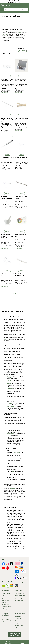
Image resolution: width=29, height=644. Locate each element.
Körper (3, 597)
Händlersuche (18, 616)
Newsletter (21, 642)
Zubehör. (19, 33)
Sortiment (6, 339)
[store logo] (6, 6)
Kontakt (8, 642)
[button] (13, 59)
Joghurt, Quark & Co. (7, 608)
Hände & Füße (5, 601)
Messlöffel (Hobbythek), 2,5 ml (6, 197)
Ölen (13, 471)
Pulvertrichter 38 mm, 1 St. (7, 275)
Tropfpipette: (10, 377)
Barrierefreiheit (18, 618)
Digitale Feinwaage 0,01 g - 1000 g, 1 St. (21, 80)
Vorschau (7, 76)
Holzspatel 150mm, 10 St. (21, 119)
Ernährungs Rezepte (7, 606)
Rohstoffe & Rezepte (19, 593)
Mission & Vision (19, 622)
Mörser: (9, 384)
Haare (3, 599)
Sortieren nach (22, 48)
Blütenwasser (17, 452)
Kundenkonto (5, 618)
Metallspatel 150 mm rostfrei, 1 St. (21, 197)
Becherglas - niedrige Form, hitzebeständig (7, 80)
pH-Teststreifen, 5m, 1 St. (21, 235)
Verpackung (16, 321)
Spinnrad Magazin (19, 626)
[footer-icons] (4, 564)
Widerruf (4, 622)
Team (16, 620)
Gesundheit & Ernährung (20, 595)
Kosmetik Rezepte (6, 593)
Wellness (4, 603)
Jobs (16, 627)
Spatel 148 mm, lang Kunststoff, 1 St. (21, 275)
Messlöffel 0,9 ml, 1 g (21, 158)
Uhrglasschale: (11, 407)
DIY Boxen (17, 597)
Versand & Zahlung (6, 620)
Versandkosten (4, 93)
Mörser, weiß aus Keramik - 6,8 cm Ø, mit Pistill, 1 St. (7, 236)
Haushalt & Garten (19, 601)
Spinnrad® (4, 34)
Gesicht (4, 595)
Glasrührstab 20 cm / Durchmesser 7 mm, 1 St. (7, 120)
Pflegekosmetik (18, 599)
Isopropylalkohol (11, 434)
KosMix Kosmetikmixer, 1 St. (7, 158)
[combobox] (16, 10)
